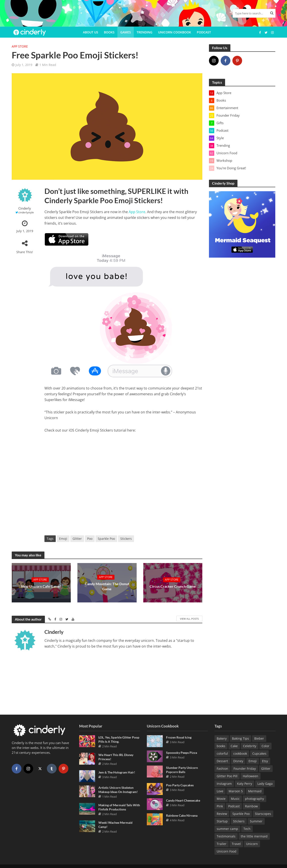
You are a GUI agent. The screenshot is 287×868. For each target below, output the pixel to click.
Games (126, 32)
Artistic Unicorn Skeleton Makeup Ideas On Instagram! (118, 789)
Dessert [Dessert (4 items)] (222, 760)
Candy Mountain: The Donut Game (107, 586)
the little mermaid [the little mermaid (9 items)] (254, 835)
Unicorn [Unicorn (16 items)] (252, 843)
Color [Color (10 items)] (265, 745)
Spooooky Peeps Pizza (182, 752)
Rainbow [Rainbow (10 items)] (251, 805)
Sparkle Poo (106, 539)
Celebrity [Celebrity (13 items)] (250, 745)
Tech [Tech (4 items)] (247, 828)
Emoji (63, 539)
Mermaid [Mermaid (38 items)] (255, 790)
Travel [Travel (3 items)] (236, 843)
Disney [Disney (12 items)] (238, 760)
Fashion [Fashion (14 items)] (222, 768)
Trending (144, 32)
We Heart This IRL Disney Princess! (116, 756)
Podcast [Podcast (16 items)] (234, 805)
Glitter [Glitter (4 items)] (266, 768)
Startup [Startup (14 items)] (222, 820)
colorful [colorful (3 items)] (222, 753)
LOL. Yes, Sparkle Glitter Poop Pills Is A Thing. (119, 739)
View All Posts (189, 619)
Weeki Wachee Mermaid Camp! (115, 824)
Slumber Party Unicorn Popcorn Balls (182, 769)
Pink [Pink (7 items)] (220, 805)
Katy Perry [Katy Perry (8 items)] (245, 783)
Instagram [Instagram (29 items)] (224, 783)
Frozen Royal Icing (179, 736)
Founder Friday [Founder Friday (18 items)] (245, 768)
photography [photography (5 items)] (254, 798)
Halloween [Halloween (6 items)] (251, 775)
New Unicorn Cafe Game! (41, 586)
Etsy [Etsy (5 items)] (265, 760)
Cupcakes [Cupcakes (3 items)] (259, 753)
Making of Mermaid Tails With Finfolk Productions (119, 806)
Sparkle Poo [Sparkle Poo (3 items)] (241, 813)
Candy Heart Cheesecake (183, 800)
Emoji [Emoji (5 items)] (253, 760)
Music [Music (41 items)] (235, 798)
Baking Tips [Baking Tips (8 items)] (240, 738)
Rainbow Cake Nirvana (182, 815)
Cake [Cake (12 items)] (234, 745)
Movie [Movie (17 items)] (221, 798)
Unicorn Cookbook (175, 32)
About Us (91, 32)
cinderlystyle (26, 212)
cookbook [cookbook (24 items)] (240, 753)
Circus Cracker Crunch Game (173, 586)
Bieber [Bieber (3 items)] (259, 738)
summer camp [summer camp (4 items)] (227, 828)
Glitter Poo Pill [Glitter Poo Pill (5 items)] (227, 775)
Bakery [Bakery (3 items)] (222, 738)
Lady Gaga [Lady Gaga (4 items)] (265, 783)
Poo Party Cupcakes (180, 784)
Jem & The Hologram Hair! (117, 771)
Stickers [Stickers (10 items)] (239, 820)
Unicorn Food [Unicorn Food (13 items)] (227, 850)
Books (109, 32)
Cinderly (25, 208)
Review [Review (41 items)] (222, 813)
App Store (20, 46)
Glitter (77, 539)
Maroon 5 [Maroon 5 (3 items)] (236, 790)
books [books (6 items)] (221, 745)
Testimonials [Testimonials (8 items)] (226, 835)
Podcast (204, 32)
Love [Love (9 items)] (220, 790)
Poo (90, 539)
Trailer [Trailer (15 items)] (222, 843)
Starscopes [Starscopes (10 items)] (263, 813)
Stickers (126, 539)
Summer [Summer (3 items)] (256, 820)
